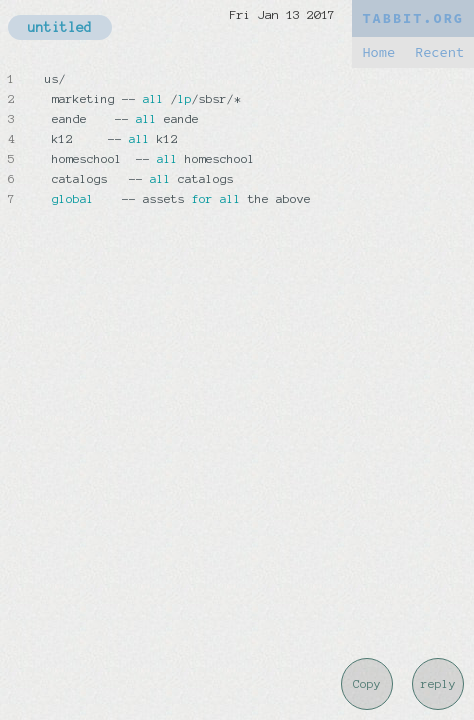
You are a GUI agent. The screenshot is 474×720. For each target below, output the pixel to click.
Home (378, 52)
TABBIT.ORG (413, 18)
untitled (60, 27)
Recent (439, 52)
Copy (367, 684)
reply (438, 684)
